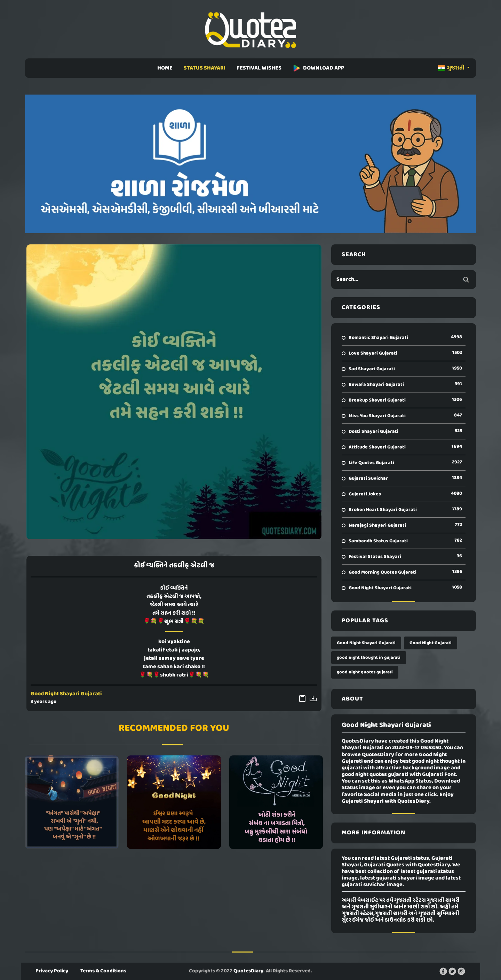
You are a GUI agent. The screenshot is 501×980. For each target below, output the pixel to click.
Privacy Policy (52, 971)
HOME (165, 68)
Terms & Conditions (103, 971)
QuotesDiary (248, 971)
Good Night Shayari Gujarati (66, 694)
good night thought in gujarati (369, 658)
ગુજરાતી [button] (452, 68)
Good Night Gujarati (431, 643)
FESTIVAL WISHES (259, 68)
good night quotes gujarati (365, 672)
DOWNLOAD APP (318, 68)
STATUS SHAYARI (205, 68)
